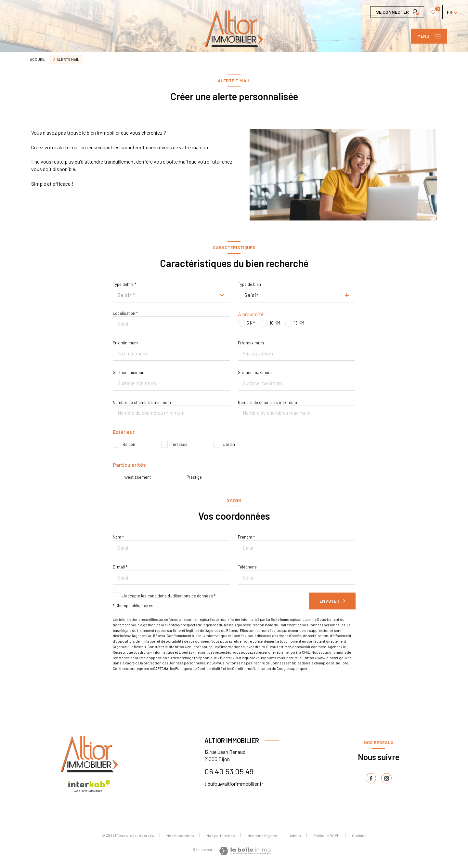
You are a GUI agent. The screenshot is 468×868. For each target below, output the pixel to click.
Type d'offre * (124, 284)
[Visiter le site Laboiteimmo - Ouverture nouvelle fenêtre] (245, 851)
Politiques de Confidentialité (199, 668)
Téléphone (247, 567)
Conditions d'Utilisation (252, 668)
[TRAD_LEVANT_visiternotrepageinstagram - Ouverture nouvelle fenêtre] (386, 778)
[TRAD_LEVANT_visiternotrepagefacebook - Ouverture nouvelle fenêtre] (371, 778)
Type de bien (249, 284)
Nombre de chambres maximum (267, 402)
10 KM (275, 323)
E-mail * (120, 567)
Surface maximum (255, 372)
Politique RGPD (326, 835)
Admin (295, 835)
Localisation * (125, 313)
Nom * (118, 537)
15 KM (299, 323)
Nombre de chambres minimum (142, 402)
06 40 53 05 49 (229, 771)
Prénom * (246, 537)
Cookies (359, 836)
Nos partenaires (221, 835)
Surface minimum (129, 372)
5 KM (251, 323)
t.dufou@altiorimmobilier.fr (234, 784)
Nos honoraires (180, 835)
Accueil (38, 59)
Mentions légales (262, 835)
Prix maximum (251, 343)
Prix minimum (125, 343)
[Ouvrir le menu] (429, 36)
